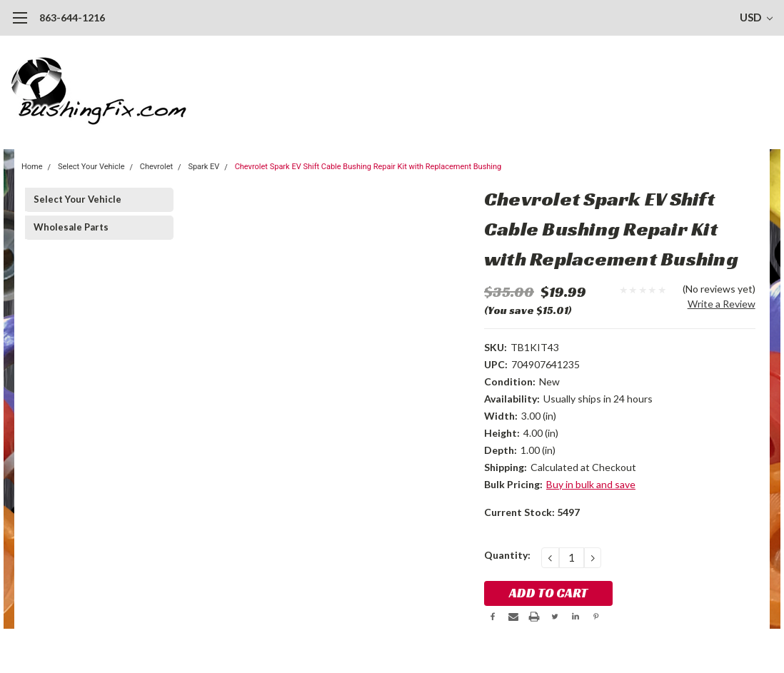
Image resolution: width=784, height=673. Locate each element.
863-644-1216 (72, 17)
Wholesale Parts (71, 227)
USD (756, 17)
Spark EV (203, 167)
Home (32, 167)
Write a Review (722, 304)
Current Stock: (532, 512)
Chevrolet (156, 167)
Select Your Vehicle (91, 167)
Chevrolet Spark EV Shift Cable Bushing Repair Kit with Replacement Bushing (368, 167)
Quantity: (507, 555)
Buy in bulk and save (591, 484)
